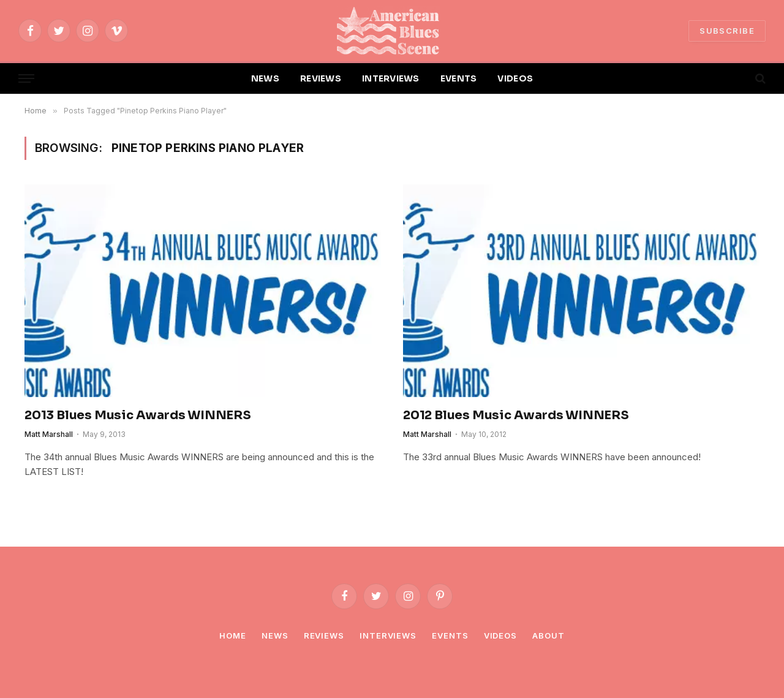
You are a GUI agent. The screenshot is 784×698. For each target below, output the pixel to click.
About (548, 635)
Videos (500, 635)
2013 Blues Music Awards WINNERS (138, 415)
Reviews (324, 635)
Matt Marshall (49, 434)
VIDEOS (515, 78)
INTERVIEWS (391, 78)
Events (450, 635)
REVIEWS (321, 78)
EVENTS (459, 78)
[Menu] (26, 79)
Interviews (388, 635)
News (275, 635)
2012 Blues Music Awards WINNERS (516, 415)
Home (233, 635)
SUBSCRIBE (727, 31)
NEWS (265, 78)
